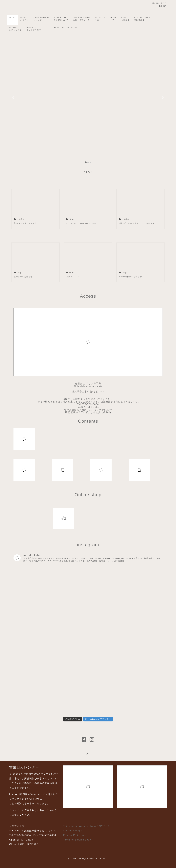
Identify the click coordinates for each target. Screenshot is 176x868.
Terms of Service (74, 840)
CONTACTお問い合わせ (16, 29)
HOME (13, 17)
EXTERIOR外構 (100, 19)
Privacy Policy (72, 835)
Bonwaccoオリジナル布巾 (34, 29)
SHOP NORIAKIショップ (41, 19)
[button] (13, 98)
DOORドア (114, 19)
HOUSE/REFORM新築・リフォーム (82, 19)
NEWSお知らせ (24, 19)
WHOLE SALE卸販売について (61, 19)
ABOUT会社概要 (125, 19)
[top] (88, 755)
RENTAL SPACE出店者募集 (142, 19)
